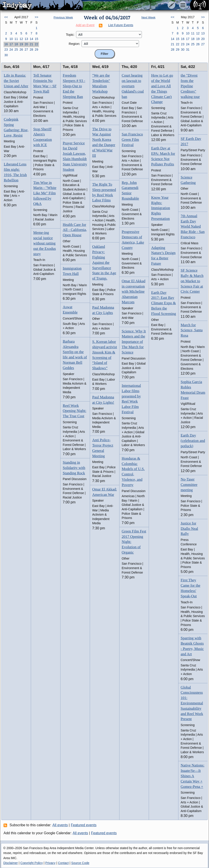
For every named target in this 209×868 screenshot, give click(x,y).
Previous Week (63, 17)
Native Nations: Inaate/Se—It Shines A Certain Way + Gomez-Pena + (192, 776)
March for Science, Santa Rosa (192, 330)
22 (37, 44)
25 (16, 50)
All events (60, 825)
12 (21, 39)
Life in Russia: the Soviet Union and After (16, 81)
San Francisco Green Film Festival (132, 140)
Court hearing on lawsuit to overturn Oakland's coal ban (133, 86)
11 (16, 39)
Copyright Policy (32, 863)
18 (16, 44)
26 (21, 50)
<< (6, 17)
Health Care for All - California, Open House (75, 230)
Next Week (148, 17)
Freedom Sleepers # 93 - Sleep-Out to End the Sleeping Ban (74, 86)
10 (11, 39)
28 (31, 50)
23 (6, 50)
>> (36, 17)
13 (26, 39)
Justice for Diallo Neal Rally (189, 529)
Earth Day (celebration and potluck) (193, 441)
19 (21, 44)
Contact (63, 863)
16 (6, 44)
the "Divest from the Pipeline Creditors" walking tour (190, 86)
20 (26, 44)
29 (37, 50)
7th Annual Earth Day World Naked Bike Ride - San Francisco (193, 226)
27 (26, 50)
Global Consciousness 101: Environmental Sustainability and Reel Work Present (192, 703)
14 (31, 39)
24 (11, 50)
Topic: (70, 35)
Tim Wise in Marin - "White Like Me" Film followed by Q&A (45, 193)
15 (37, 39)
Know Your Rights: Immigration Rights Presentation (161, 208)
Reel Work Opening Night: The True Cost (74, 411)
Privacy (50, 863)
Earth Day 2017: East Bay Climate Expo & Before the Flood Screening (164, 303)
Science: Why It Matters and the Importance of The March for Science (134, 342)
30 (6, 55)
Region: (74, 44)
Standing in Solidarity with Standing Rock (74, 468)
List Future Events (121, 25)
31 (188, 50)
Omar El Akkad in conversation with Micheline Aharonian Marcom (134, 292)
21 (31, 44)
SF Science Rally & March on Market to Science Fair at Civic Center (192, 281)
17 (11, 44)
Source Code (80, 863)
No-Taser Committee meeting (189, 485)
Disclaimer (11, 863)
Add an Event (85, 25)
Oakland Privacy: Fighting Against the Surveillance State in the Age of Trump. (104, 262)
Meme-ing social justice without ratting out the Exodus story (45, 243)
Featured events (84, 825)
